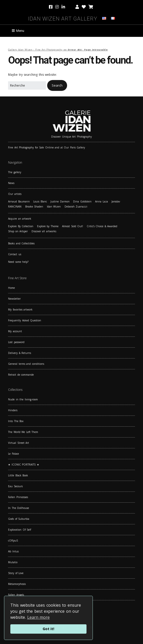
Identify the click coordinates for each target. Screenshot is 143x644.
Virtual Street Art (19, 443)
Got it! (48, 629)
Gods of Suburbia (19, 519)
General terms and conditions (26, 364)
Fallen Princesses (18, 497)
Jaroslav (116, 201)
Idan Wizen (54, 207)
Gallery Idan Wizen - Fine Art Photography (35, 50)
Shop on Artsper (18, 231)
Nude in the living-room (23, 399)
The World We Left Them (23, 432)
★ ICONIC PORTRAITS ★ (24, 465)
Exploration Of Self (20, 530)
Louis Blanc (40, 201)
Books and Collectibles (21, 243)
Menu (20, 31)
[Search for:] (27, 86)
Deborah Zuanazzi (76, 207)
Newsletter (14, 299)
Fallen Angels (16, 595)
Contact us (15, 254)
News (11, 183)
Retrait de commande (21, 375)
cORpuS (13, 540)
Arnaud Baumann (19, 201)
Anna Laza (102, 201)
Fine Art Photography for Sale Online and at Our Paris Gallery (47, 147)
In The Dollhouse (19, 508)
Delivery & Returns (20, 353)
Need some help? (18, 262)
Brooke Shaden (34, 207)
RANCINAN (15, 207)
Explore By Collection (21, 226)
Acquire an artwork (20, 219)
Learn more (39, 617)
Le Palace (13, 454)
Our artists (15, 194)
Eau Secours (15, 486)
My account (15, 331)
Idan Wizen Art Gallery (63, 18)
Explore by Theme (48, 226)
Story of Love (16, 573)
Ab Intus (13, 551)
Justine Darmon (60, 201)
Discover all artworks (44, 231)
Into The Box (16, 421)
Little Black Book (18, 475)
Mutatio (13, 562)
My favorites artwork (20, 310)
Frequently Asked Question (25, 320)
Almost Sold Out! (73, 226)
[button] (57, 85)
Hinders (13, 410)
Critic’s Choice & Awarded (102, 226)
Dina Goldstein (82, 201)
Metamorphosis (17, 584)
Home (11, 288)
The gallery (15, 172)
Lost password (16, 342)
